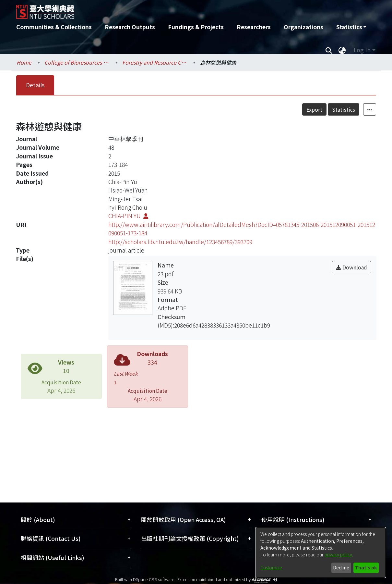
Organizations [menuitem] (303, 27)
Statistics (358, 109)
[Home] (161, 9)
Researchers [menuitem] (254, 27)
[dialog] (321, 553)
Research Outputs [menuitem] (130, 27)
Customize (271, 567)
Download (351, 267)
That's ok (366, 567)
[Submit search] (329, 50)
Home (24, 62)
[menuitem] (351, 27)
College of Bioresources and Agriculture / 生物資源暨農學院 (77, 62)
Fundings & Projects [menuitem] (196, 27)
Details (35, 85)
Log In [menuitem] (362, 50)
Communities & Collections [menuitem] (54, 27)
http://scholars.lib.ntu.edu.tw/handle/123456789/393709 (180, 242)
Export (329, 109)
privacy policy (338, 554)
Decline (341, 567)
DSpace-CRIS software (154, 579)
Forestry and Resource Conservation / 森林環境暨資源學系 (155, 62)
